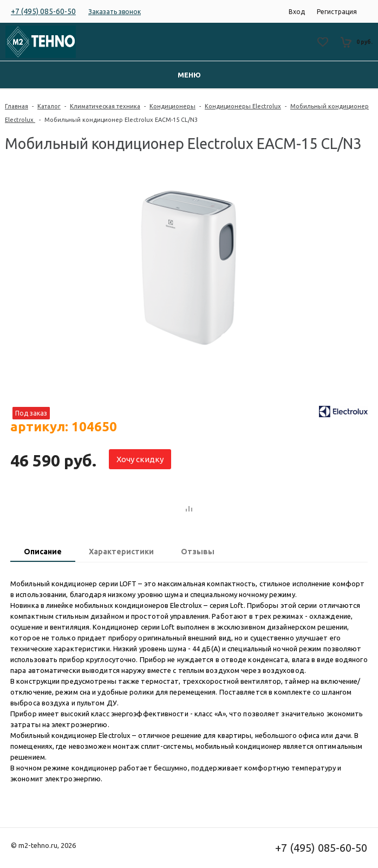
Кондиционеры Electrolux (243, 106)
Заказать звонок (115, 12)
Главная (17, 106)
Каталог (49, 106)
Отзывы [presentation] (198, 552)
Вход (297, 12)
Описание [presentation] (43, 552)
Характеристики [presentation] (121, 552)
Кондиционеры (172, 106)
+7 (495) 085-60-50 (43, 11)
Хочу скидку (140, 459)
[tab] (43, 553)
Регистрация (337, 12)
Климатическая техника (105, 106)
